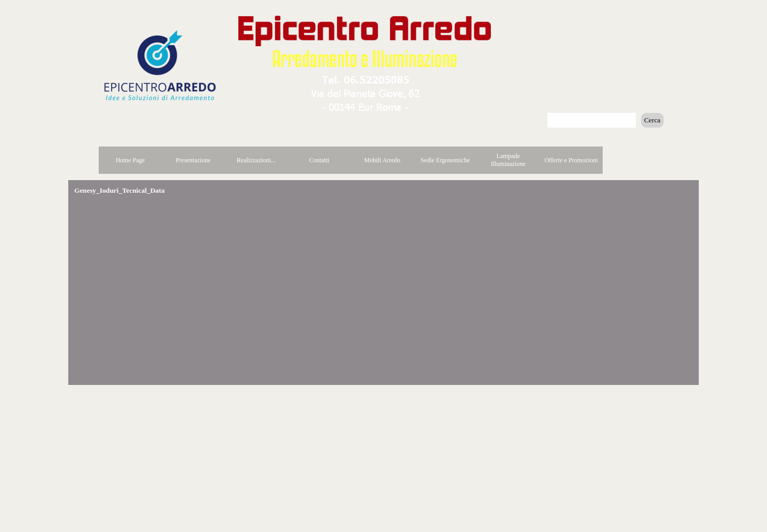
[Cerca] (592, 120)
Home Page (130, 160)
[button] (366, 77)
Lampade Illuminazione (508, 160)
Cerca (652, 120)
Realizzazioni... (256, 160)
